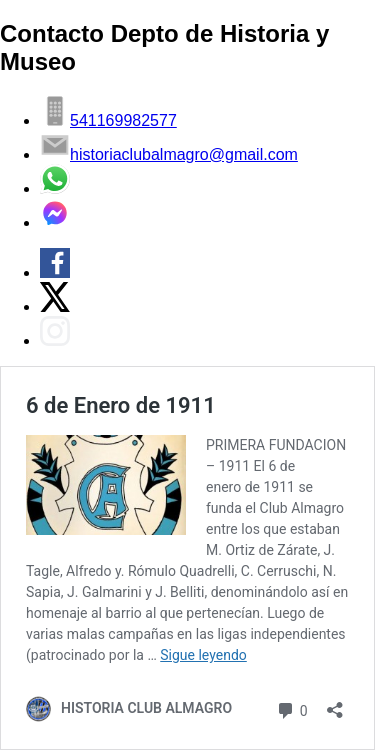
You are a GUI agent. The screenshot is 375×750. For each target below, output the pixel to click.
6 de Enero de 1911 (121, 405)
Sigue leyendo (203, 655)
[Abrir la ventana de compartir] (335, 703)
